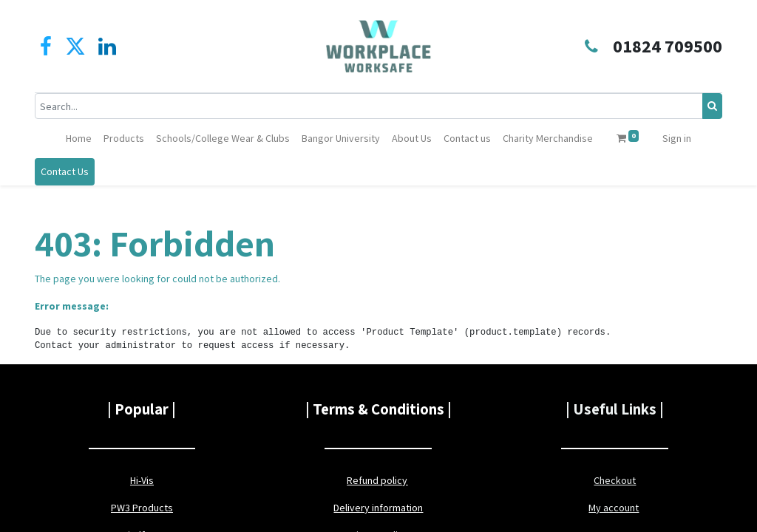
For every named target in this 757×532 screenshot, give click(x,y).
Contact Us (65, 171)
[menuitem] (79, 139)
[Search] (712, 106)
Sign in (677, 138)
